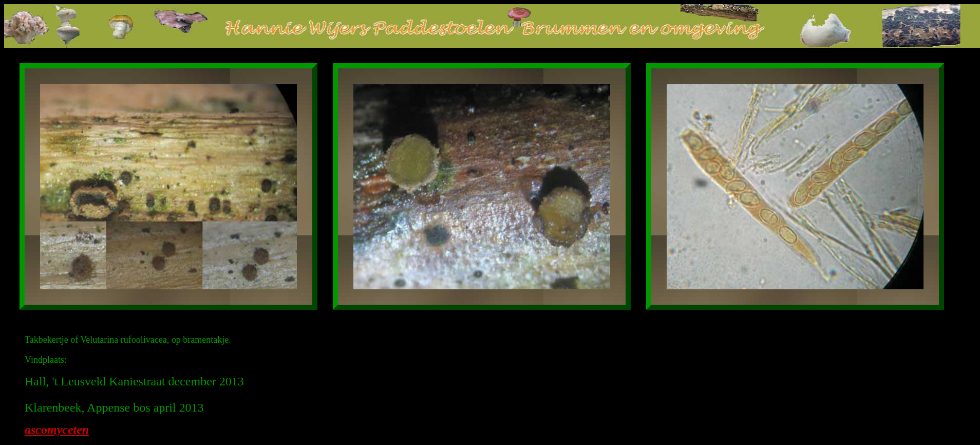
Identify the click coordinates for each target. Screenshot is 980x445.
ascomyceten (57, 430)
